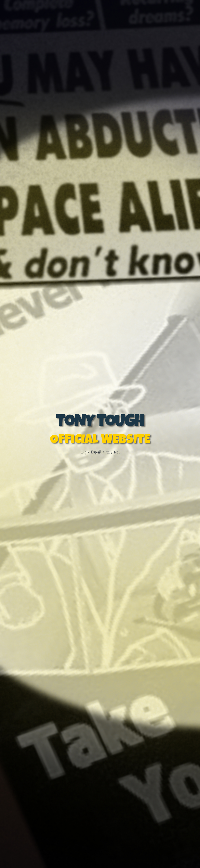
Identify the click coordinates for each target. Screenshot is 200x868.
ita (108, 452)
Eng (84, 452)
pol (117, 452)
